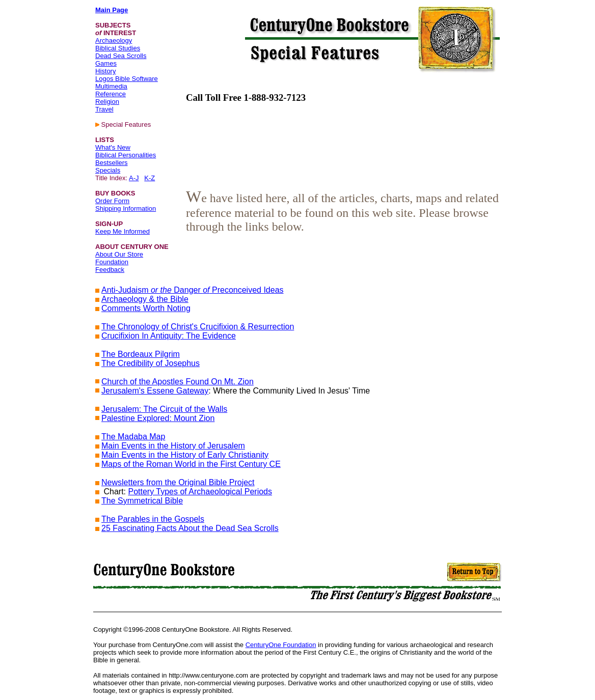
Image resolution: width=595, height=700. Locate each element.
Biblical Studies (118, 48)
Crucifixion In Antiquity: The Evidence (169, 336)
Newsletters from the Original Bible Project (178, 482)
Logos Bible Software (127, 79)
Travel (104, 109)
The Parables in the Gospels (153, 519)
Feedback (110, 270)
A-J (134, 178)
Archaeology (114, 40)
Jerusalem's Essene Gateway (155, 391)
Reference (111, 94)
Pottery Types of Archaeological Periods (200, 492)
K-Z (150, 178)
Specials (108, 170)
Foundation (112, 262)
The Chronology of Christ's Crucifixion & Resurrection (198, 327)
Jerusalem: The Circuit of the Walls (164, 409)
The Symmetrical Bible (142, 501)
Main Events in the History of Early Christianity (185, 455)
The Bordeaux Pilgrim (141, 354)
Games (106, 63)
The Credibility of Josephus (151, 363)
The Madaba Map (133, 437)
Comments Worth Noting (146, 308)
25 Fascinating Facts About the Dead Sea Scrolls (190, 528)
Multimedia (111, 86)
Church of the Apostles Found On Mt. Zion (178, 382)
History (105, 71)
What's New (113, 147)
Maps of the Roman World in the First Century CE (191, 464)
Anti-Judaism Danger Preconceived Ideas (193, 290)
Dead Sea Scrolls (121, 56)
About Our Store (119, 254)
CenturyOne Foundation (281, 645)
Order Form (112, 201)
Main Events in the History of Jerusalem (173, 446)
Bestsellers (112, 163)
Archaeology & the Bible (145, 299)
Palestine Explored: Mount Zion (158, 418)
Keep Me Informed (123, 231)
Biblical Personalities (126, 155)
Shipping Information (126, 208)
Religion (107, 102)
